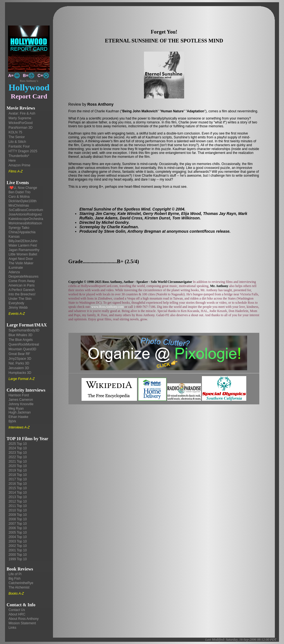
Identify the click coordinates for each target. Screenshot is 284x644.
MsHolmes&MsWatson (25, 223)
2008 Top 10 (18, 519)
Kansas (14, 237)
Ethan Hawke (18, 417)
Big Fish (15, 579)
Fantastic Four (19, 146)
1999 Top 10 (18, 559)
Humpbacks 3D (20, 373)
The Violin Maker (21, 263)
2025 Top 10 (18, 444)
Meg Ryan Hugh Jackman (20, 410)
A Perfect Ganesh (22, 290)
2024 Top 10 (18, 448)
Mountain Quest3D (22, 349)
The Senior (17, 137)
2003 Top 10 (18, 541)
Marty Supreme (20, 118)
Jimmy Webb (18, 308)
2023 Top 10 (18, 453)
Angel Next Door (21, 259)
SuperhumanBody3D (24, 330)
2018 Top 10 (18, 475)
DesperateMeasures (24, 277)
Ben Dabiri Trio (20, 192)
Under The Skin (20, 299)
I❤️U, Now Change (23, 188)
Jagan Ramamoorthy (24, 250)
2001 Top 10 (18, 550)
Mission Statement (22, 623)
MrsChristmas (19, 206)
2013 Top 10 (18, 497)
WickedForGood (21, 123)
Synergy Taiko (19, 228)
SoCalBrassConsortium (26, 210)
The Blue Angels (21, 340)
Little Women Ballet (23, 254)
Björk (12, 421)
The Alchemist (19, 587)
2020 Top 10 (18, 466)
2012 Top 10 (18, 501)
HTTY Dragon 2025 (23, 151)
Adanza (14, 272)
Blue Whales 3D (21, 335)
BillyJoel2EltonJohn (23, 241)
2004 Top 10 (18, 537)
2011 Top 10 (18, 506)
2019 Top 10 (18, 470)
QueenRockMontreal (24, 344)
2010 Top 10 (18, 510)
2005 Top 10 (18, 533)
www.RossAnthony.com (107, 307)
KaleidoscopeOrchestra (26, 219)
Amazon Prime (20, 165)
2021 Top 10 (18, 462)
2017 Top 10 (18, 479)
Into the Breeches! (22, 294)
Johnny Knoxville (21, 404)
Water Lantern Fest (23, 245)
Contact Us (17, 610)
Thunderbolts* (19, 156)
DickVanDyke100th (23, 201)
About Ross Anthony (24, 619)
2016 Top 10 (18, 484)
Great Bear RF (19, 354)
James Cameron (21, 400)
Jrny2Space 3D (20, 359)
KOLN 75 (15, 132)
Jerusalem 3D (19, 368)
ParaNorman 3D (21, 128)
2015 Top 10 (18, 488)
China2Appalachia (22, 232)
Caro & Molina (19, 197)
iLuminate (16, 268)
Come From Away (22, 281)
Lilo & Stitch (17, 142)
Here (12, 161)
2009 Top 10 (18, 515)
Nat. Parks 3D (19, 363)
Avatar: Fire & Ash (22, 113)
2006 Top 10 (18, 528)
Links (12, 628)
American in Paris (22, 285)
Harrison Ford (19, 395)
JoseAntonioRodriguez (25, 214)
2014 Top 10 (18, 493)
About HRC (17, 614)
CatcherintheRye (21, 583)
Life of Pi (15, 574)
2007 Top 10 (18, 524)
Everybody (17, 303)
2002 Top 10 (18, 546)
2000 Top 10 (18, 555)
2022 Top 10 (18, 457)
